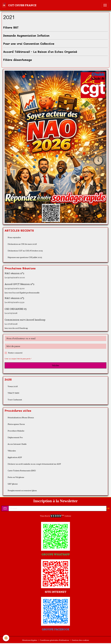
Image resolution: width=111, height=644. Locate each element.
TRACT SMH (13, 393)
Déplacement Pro (15, 437)
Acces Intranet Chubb (17, 444)
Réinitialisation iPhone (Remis (21, 418)
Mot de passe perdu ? (24, 359)
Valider (56, 365)
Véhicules (12, 451)
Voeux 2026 (13, 386)
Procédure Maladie (16, 431)
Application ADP (15, 457)
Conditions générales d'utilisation (54, 640)
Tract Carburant (15, 400)
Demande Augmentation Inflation (26, 36)
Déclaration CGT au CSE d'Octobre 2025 (25, 251)
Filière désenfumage (18, 60)
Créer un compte (10, 359)
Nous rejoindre (14, 237)
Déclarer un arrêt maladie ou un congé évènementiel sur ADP (34, 464)
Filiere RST (11, 27)
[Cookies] (6, 638)
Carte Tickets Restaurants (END (22, 471)
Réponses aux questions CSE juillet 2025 (25, 257)
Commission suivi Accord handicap (25, 320)
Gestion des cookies (80, 640)
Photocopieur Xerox (16, 424)
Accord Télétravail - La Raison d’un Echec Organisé (40, 52)
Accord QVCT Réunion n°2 (19, 284)
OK (108, 508)
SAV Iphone (13, 484)
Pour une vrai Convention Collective (29, 44)
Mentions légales (30, 640)
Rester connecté (15, 353)
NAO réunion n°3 (14, 298)
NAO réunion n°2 (14, 273)
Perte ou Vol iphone (16, 477)
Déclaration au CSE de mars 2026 (22, 244)
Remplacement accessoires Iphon (22, 490)
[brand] (20, 5)
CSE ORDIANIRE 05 (16, 309)
